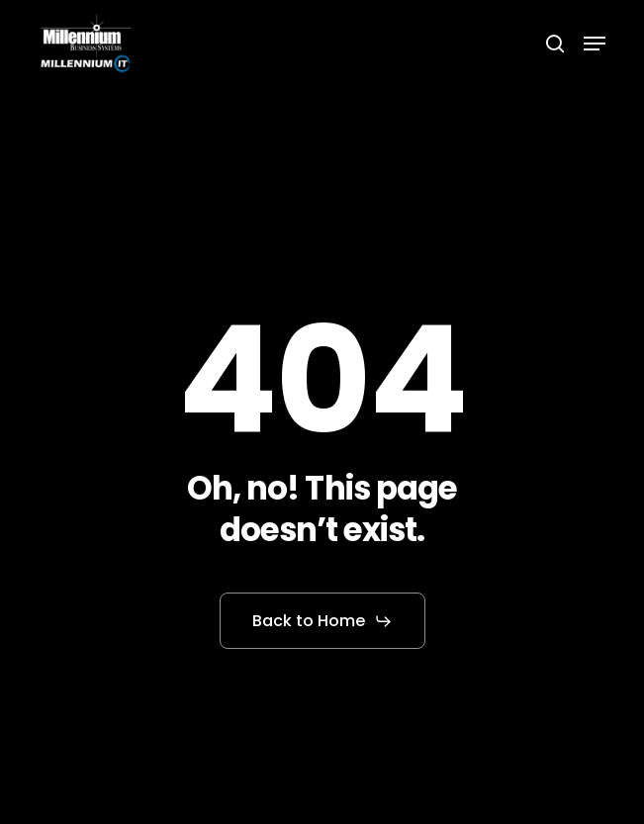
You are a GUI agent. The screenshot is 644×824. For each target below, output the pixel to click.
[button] (595, 44)
